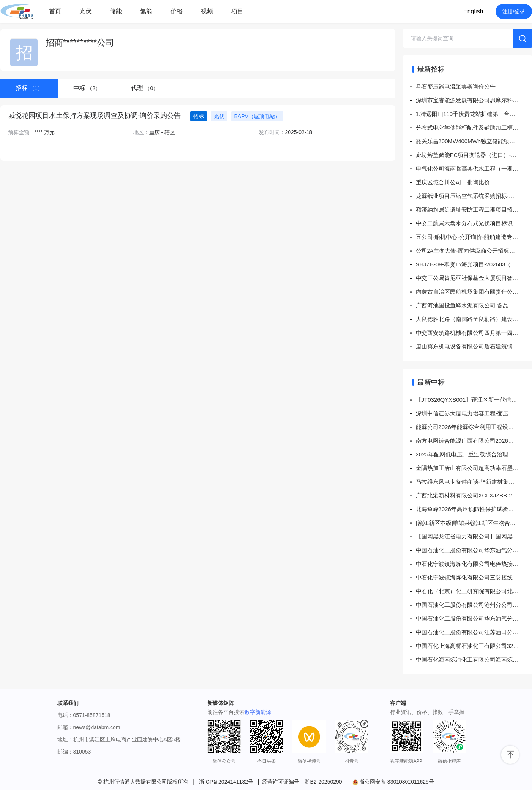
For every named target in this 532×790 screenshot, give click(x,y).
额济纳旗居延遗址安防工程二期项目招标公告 (473, 210)
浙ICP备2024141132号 (226, 782)
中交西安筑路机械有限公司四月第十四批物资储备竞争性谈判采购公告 (474, 333)
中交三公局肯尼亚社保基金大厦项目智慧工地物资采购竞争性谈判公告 (474, 278)
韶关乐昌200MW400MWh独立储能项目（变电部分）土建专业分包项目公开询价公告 (474, 141)
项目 (237, 11)
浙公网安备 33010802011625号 (393, 782)
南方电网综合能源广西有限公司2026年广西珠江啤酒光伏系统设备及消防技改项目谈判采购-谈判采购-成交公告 (474, 441)
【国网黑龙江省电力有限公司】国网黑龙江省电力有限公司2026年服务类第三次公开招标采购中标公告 (474, 536)
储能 (116, 11)
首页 (55, 11)
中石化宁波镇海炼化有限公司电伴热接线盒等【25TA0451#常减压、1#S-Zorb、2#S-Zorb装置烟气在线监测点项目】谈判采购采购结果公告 (474, 564)
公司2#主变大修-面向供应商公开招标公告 (468, 251)
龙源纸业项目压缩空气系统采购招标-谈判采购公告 (474, 196)
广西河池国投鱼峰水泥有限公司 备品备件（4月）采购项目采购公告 (474, 305)
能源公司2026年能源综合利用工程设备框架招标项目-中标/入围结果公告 (474, 427)
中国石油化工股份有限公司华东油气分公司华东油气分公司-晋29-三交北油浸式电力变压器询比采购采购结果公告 (474, 550)
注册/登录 (514, 11)
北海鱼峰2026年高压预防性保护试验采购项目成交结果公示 (474, 509)
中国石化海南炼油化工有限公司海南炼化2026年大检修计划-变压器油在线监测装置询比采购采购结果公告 (474, 659)
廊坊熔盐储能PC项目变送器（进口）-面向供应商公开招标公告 (474, 155)
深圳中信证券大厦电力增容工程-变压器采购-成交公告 (474, 413)
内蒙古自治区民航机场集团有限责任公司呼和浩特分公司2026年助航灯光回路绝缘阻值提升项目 (474, 292)
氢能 (146, 11)
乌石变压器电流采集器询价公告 (456, 86)
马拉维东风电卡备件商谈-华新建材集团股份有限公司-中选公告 (474, 482)
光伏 (85, 11)
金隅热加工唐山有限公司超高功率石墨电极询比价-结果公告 (474, 468)
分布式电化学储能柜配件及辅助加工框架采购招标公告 (474, 127)
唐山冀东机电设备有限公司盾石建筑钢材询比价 (474, 346)
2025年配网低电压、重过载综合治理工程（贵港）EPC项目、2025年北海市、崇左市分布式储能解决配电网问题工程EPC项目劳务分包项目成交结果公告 (474, 454)
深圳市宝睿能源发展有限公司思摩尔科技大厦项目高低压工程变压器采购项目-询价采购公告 (474, 100)
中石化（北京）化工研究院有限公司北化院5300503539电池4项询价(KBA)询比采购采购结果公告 (474, 591)
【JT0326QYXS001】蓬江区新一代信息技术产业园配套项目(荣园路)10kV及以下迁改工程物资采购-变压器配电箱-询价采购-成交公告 (474, 400)
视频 (207, 11)
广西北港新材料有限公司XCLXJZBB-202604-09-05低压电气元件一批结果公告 (474, 495)
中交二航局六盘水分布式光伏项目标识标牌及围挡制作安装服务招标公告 (474, 223)
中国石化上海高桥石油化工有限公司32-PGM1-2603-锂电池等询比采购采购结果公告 (474, 646)
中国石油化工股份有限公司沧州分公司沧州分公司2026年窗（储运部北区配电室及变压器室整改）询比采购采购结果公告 (474, 605)
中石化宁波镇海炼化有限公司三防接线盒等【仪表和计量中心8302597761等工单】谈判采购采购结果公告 (474, 577)
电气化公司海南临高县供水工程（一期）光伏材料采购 (474, 169)
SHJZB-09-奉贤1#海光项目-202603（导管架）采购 (474, 264)
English (473, 11)
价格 (177, 11)
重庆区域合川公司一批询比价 (453, 182)
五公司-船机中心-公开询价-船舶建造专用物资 (473, 237)
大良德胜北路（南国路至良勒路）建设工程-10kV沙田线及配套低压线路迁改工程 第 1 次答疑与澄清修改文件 (474, 319)
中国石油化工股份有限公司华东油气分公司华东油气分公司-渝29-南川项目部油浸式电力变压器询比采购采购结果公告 (474, 618)
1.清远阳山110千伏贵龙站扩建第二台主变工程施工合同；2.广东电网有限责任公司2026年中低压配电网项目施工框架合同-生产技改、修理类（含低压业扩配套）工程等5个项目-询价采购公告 (474, 114)
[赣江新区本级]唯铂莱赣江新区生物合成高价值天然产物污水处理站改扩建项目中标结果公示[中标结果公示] (474, 523)
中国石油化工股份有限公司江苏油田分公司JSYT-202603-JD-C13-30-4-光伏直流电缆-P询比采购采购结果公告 (474, 632)
